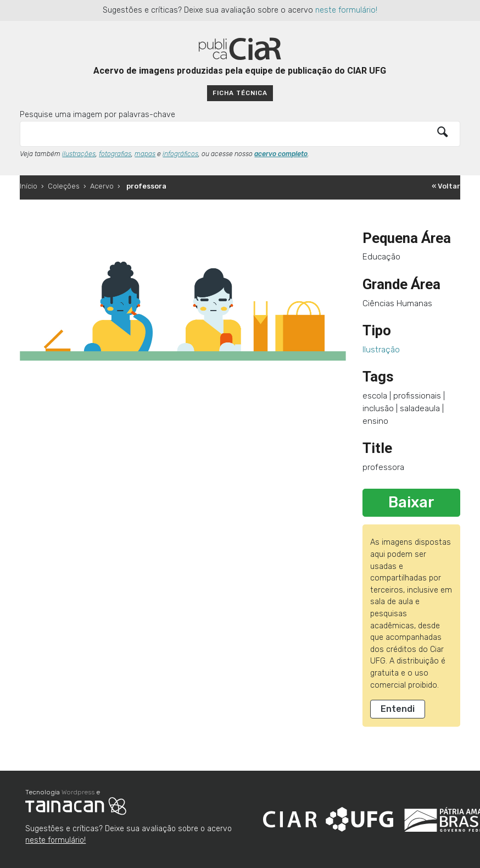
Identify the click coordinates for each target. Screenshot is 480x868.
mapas (145, 154)
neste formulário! (346, 10)
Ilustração (381, 350)
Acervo (102, 186)
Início (29, 186)
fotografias (115, 154)
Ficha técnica (240, 93)
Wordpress (78, 792)
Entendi (398, 709)
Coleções (64, 186)
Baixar (411, 502)
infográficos (180, 154)
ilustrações (79, 154)
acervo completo (281, 154)
